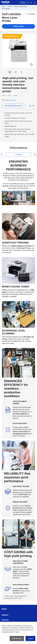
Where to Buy (18, 26)
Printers (10, 7)
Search (31, 3)
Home (4, 7)
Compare (30, 14)
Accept (30, 638)
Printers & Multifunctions (21, 7)
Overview (18, 154)
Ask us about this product (13, 106)
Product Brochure (10, 100)
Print (33, 106)
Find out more (17, 638)
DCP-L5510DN (6, 9)
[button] (4, 72)
